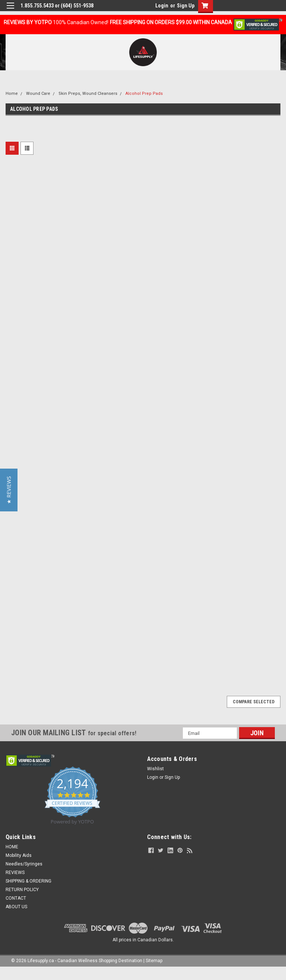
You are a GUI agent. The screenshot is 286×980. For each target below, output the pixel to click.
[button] (9, 490)
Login (162, 6)
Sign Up (186, 6)
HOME (12, 847)
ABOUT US (16, 907)
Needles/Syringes (24, 864)
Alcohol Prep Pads (144, 94)
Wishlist (155, 769)
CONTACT (16, 898)
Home (12, 94)
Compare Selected (254, 702)
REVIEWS (15, 873)
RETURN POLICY (22, 890)
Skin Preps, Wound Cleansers (88, 94)
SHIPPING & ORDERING (28, 881)
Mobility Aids (19, 855)
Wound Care (38, 94)
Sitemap (154, 961)
